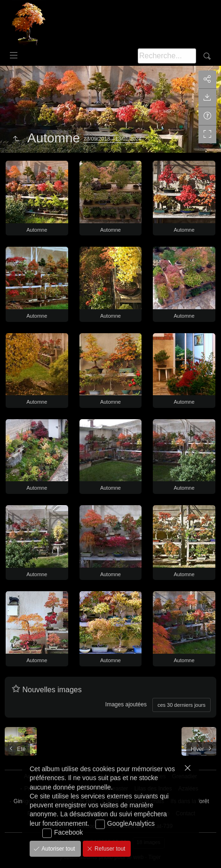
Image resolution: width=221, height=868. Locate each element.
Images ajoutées (126, 704)
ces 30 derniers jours (182, 705)
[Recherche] (167, 56)
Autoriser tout (58, 849)
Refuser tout (109, 849)
